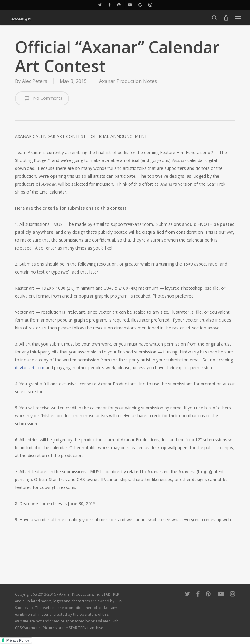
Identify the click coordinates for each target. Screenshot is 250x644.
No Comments (42, 98)
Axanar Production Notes (128, 81)
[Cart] (226, 18)
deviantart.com (30, 368)
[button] (238, 18)
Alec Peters (35, 81)
